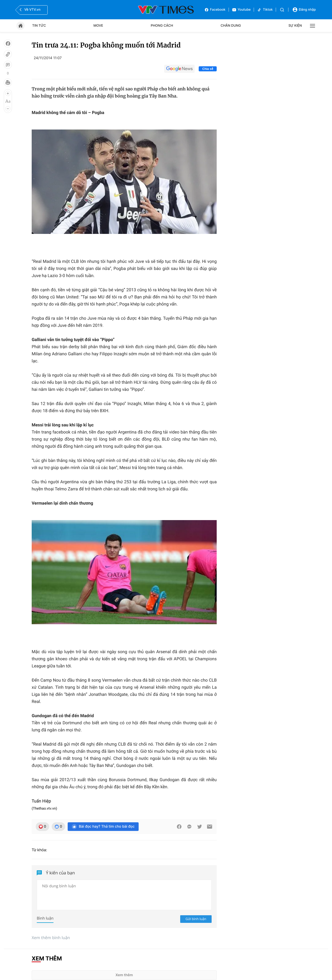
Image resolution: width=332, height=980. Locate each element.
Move (98, 26)
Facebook (215, 10)
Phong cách (162, 26)
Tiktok (265, 10)
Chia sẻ (208, 69)
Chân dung (231, 26)
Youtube (241, 10)
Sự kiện (295, 26)
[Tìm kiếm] (282, 10)
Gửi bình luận (196, 919)
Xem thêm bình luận (51, 938)
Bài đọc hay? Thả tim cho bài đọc (103, 827)
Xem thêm (124, 975)
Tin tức (39, 26)
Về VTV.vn (29, 10)
